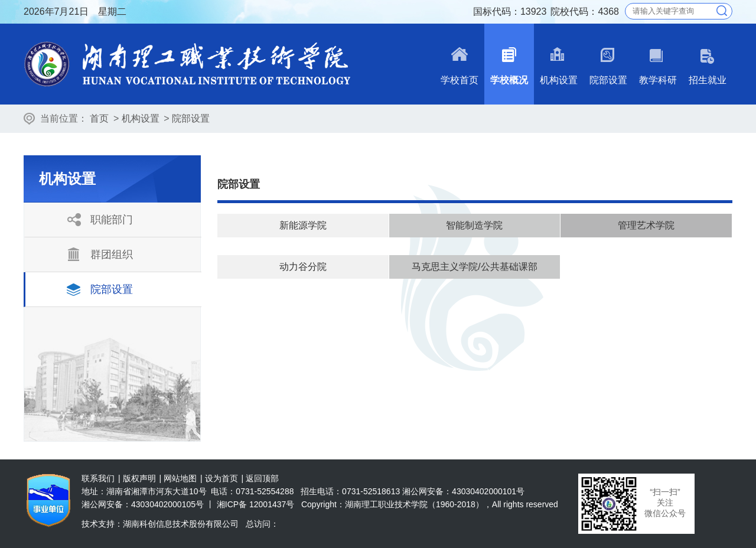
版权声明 (139, 478)
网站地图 (180, 478)
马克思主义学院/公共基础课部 (474, 267)
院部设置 (191, 118)
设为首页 (221, 478)
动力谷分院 (303, 267)
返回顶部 (262, 478)
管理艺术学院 (646, 225)
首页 (99, 118)
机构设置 (141, 118)
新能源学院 (303, 225)
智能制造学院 (474, 225)
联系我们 (98, 478)
